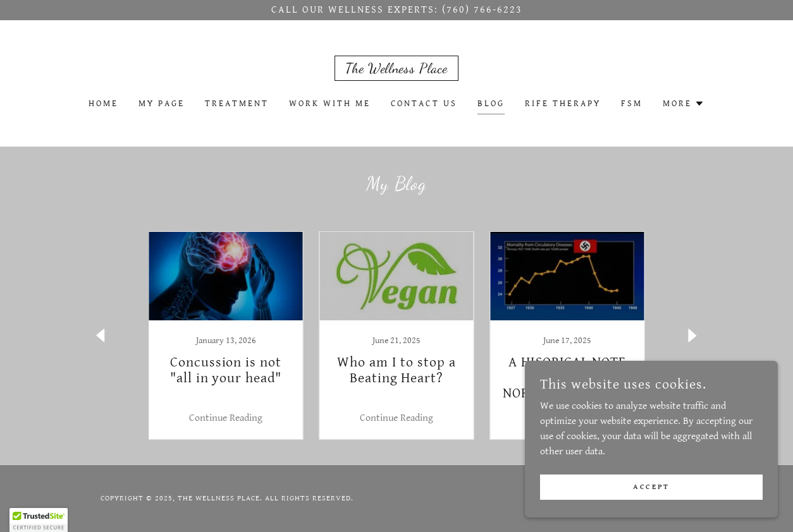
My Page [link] (162, 104)
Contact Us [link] (424, 104)
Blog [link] (491, 104)
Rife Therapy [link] (563, 104)
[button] (684, 104)
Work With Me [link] (330, 104)
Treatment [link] (237, 104)
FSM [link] (632, 104)
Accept (651, 487)
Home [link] (103, 104)
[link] (396, 70)
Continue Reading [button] (226, 418)
